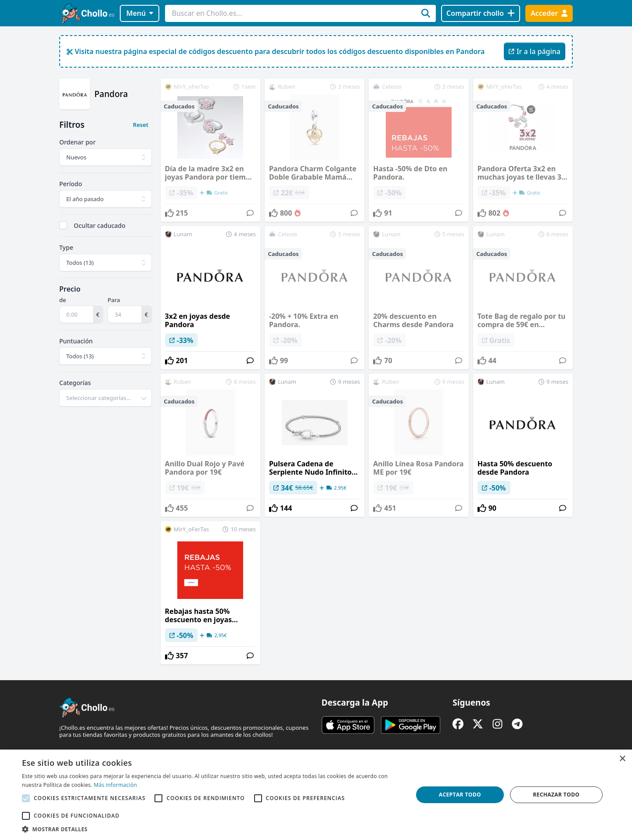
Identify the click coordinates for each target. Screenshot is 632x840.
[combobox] (106, 398)
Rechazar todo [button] (556, 795)
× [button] (622, 759)
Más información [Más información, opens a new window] (115, 785)
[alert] (316, 795)
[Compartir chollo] (480, 13)
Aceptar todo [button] (460, 795)
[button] (212, 829)
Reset (141, 125)
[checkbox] (63, 225)
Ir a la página (535, 51)
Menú (140, 13)
